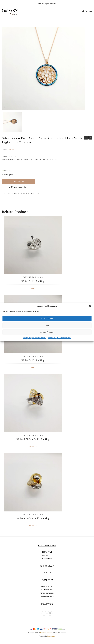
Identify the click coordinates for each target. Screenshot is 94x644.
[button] (90, 306)
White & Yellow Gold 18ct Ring (33, 439)
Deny (47, 325)
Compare (5, 188)
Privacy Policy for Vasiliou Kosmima (35, 338)
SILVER (26, 193)
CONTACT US (47, 552)
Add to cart (19, 181)
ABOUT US (47, 573)
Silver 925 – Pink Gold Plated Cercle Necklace (86, 138)
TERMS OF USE (47, 590)
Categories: (6, 193)
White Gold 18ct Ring (33, 281)
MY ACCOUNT (47, 555)
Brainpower (51, 636)
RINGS (40, 277)
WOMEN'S (35, 193)
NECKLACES (17, 193)
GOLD (34, 277)
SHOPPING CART (47, 559)
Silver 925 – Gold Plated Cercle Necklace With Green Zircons (90, 138)
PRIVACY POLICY (47, 587)
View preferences (47, 332)
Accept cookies (47, 318)
